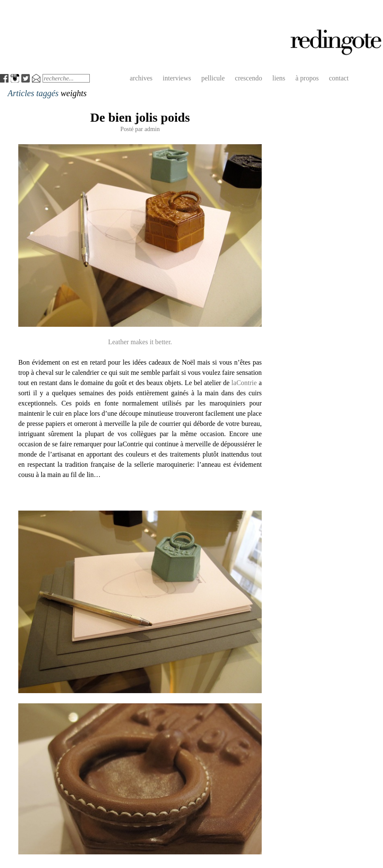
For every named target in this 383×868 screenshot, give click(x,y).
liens (279, 78)
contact (339, 78)
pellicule (213, 78)
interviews (177, 78)
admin (152, 129)
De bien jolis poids (140, 117)
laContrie (244, 383)
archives (141, 78)
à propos (307, 78)
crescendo (249, 78)
